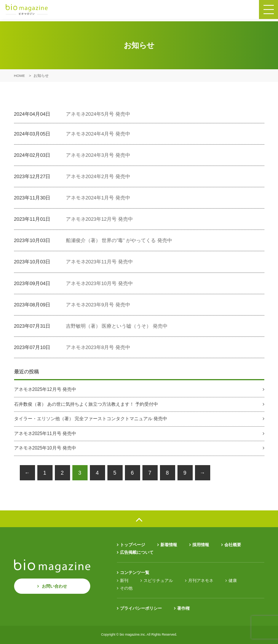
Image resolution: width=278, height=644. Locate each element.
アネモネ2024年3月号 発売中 (98, 155)
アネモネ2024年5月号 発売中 (98, 114)
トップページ (133, 545)
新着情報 (169, 545)
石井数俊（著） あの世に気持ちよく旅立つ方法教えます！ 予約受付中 (86, 404)
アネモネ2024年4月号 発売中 (98, 134)
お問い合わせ (54, 586)
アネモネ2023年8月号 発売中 (98, 347)
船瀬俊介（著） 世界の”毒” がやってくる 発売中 (119, 240)
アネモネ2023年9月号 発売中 (98, 305)
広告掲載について (137, 552)
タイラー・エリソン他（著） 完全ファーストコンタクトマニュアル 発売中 (91, 419)
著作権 (183, 608)
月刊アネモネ (201, 580)
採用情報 (201, 545)
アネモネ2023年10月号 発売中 (99, 283)
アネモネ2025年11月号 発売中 (45, 434)
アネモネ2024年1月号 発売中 (98, 198)
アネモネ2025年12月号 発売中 (45, 389)
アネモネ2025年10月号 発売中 (45, 448)
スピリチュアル (158, 580)
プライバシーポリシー (141, 608)
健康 (233, 580)
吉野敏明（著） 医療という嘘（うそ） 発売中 (117, 326)
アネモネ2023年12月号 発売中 (99, 219)
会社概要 (233, 545)
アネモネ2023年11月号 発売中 (99, 262)
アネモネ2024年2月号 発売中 (98, 176)
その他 (126, 588)
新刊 (124, 580)
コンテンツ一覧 (135, 572)
